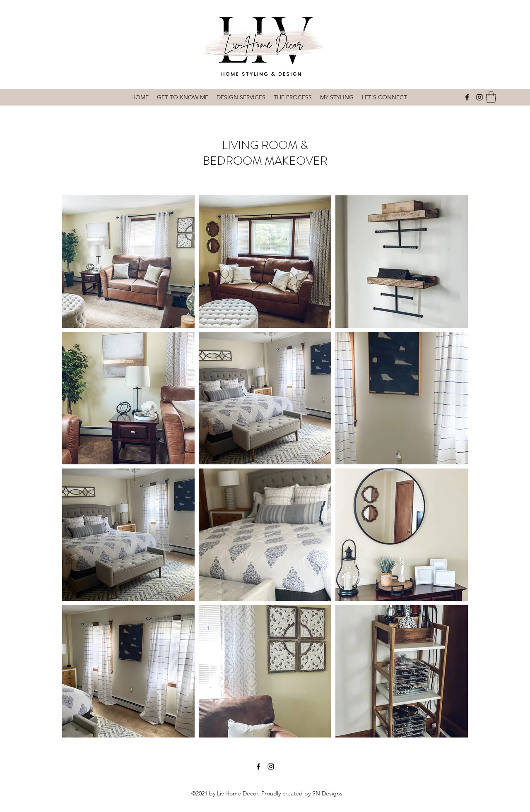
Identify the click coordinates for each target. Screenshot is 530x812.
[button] (491, 97)
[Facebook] (467, 97)
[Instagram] (479, 97)
